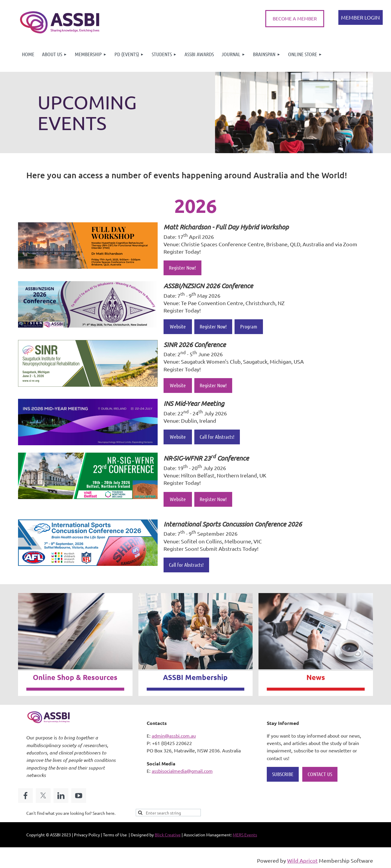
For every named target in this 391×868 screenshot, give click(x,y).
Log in (361, 17)
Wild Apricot (302, 860)
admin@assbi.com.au (174, 736)
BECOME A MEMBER (295, 18)
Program (249, 326)
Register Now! (182, 268)
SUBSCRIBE (283, 774)
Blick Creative (168, 835)
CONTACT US (320, 774)
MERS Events (245, 835)
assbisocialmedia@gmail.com (182, 771)
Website (178, 326)
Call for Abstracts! (217, 437)
